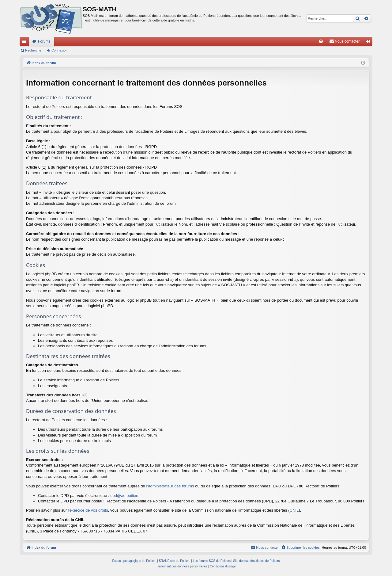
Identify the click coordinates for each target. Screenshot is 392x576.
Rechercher (34, 50)
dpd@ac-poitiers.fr (126, 496)
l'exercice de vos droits (88, 510)
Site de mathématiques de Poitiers (256, 561)
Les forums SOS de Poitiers (212, 561)
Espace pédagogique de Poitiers (134, 561)
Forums (44, 41)
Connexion (60, 50)
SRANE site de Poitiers (175, 561)
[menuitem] (321, 41)
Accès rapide (25, 43)
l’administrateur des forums (170, 486)
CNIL (294, 510)
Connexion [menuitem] (369, 43)
